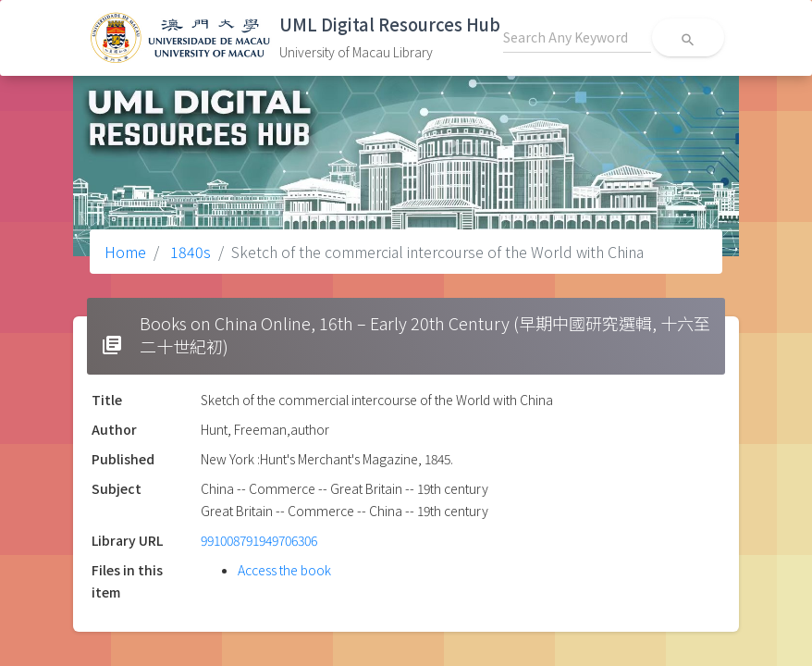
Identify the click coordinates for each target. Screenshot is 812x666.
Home (125, 252)
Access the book (284, 570)
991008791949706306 (259, 540)
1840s (189, 252)
